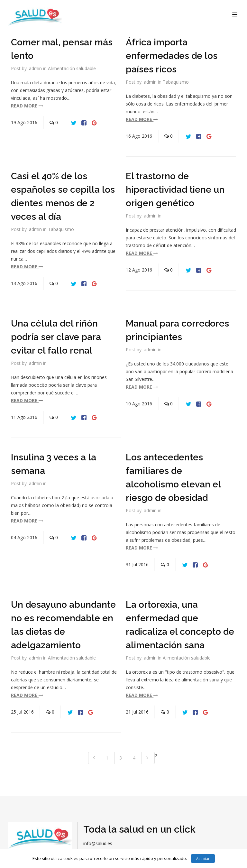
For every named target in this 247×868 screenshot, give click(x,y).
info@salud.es (98, 843)
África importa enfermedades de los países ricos (172, 56)
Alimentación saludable (72, 68)
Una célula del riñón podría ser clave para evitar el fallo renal (56, 337)
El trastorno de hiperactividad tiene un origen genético (175, 190)
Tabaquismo (176, 82)
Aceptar (203, 859)
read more (27, 106)
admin (35, 68)
